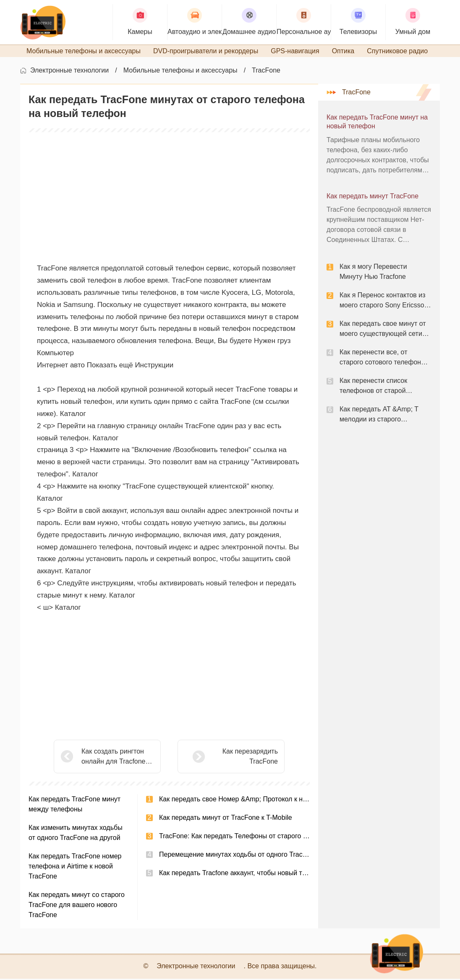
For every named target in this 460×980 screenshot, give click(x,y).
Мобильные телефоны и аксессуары (180, 71)
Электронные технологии (69, 71)
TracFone (266, 71)
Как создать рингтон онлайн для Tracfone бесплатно (114, 758)
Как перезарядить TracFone (229, 758)
